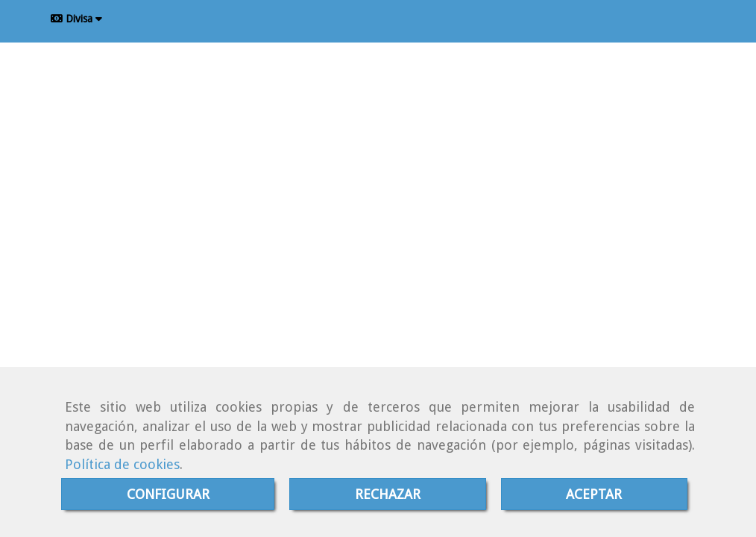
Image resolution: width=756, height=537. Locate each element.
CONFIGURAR (168, 494)
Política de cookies (122, 464)
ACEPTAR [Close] (594, 494)
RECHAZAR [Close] (388, 494)
